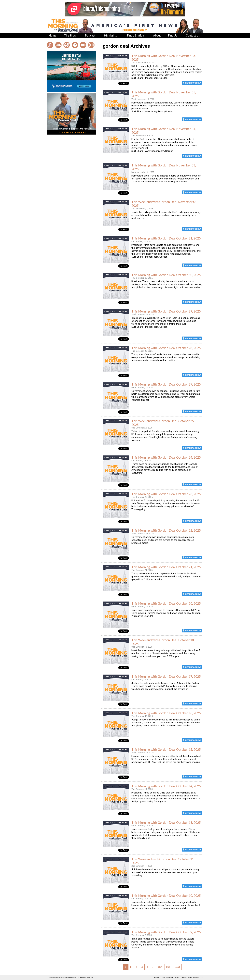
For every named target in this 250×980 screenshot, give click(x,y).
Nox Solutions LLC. (196, 977)
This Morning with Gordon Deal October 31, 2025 (166, 238)
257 (160, 967)
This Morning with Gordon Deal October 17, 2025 (166, 676)
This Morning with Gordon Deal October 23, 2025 (166, 494)
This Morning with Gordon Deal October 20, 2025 (166, 603)
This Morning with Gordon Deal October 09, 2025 (166, 932)
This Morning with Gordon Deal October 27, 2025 (166, 384)
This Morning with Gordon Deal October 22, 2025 (166, 530)
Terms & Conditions (160, 977)
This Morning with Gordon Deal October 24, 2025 (166, 457)
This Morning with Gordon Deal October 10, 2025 (166, 896)
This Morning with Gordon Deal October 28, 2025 (166, 348)
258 (168, 967)
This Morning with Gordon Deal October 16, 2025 (166, 713)
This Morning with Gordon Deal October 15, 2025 (166, 749)
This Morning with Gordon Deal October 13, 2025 (166, 823)
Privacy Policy (174, 977)
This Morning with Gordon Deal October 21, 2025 (166, 567)
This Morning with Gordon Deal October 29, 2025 (166, 311)
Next (177, 967)
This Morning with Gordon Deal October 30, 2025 (166, 275)
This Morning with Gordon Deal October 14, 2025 (166, 786)
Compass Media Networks (70, 977)
